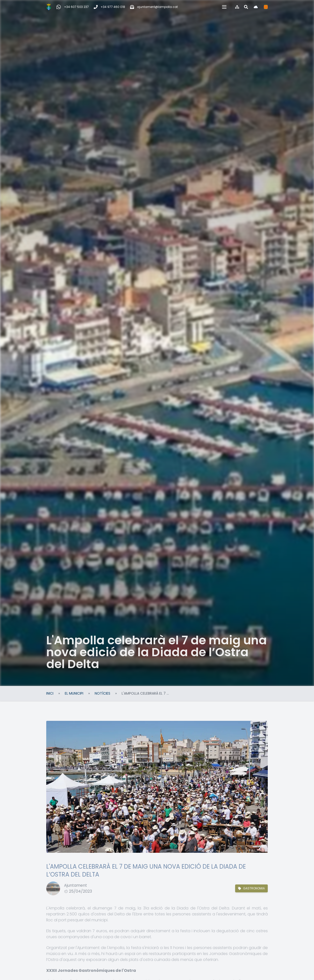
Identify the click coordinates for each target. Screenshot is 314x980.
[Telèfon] (109, 7)
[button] (224, 7)
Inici (50, 693)
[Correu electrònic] (154, 7)
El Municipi (74, 693)
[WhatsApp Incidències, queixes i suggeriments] (72, 7)
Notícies (102, 693)
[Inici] (49, 7)
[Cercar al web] (246, 7)
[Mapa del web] (237, 7)
